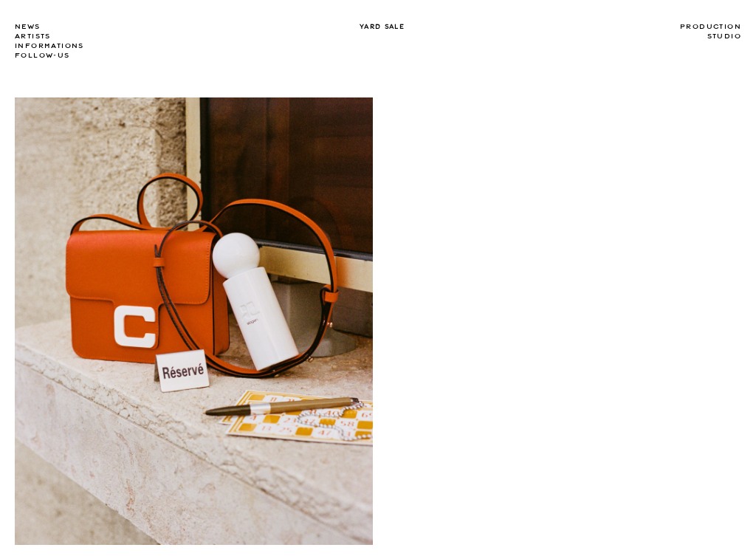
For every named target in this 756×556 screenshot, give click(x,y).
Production (711, 27)
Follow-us (42, 55)
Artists (33, 36)
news (28, 27)
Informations (49, 46)
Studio (724, 36)
